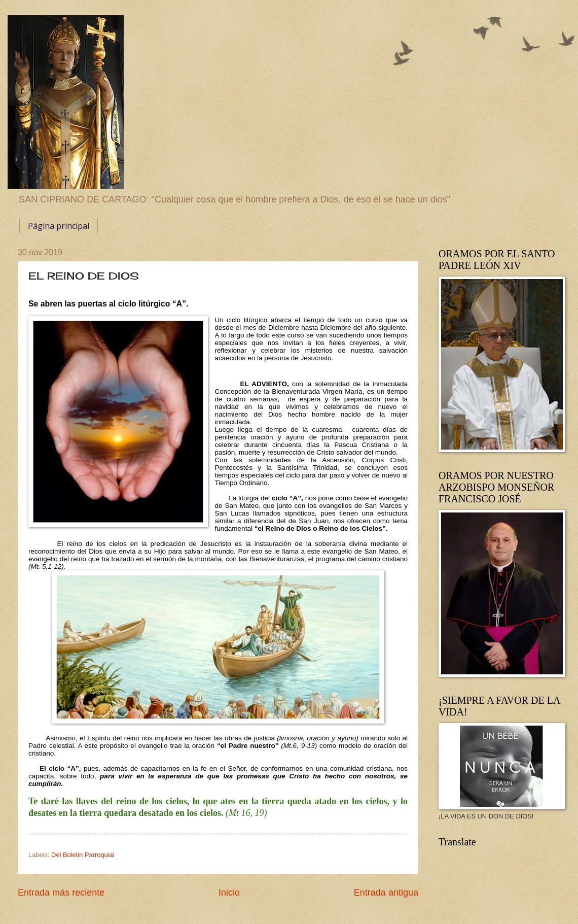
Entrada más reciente (61, 893)
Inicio (229, 893)
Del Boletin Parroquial (83, 855)
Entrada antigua (386, 893)
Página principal (59, 226)
